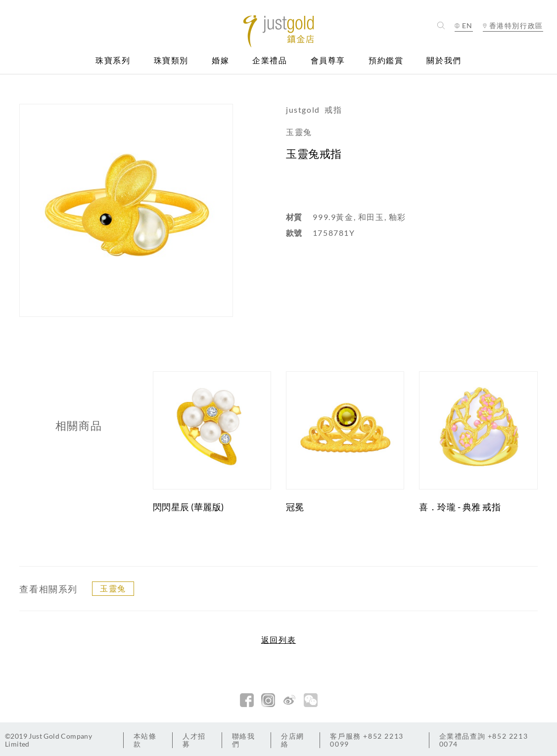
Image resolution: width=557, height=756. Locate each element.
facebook (247, 700)
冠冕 (295, 507)
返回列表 (278, 640)
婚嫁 (220, 61)
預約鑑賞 (386, 61)
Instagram (268, 700)
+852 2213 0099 (367, 740)
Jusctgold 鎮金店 (279, 31)
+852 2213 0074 (484, 740)
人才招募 (194, 740)
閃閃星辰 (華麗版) (188, 507)
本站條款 (145, 740)
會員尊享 (328, 61)
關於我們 (444, 61)
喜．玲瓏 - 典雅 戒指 (460, 507)
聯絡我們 (244, 740)
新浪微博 (289, 700)
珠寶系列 (113, 61)
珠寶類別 (171, 61)
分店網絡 (293, 740)
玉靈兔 (113, 588)
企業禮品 (270, 61)
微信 (311, 700)
